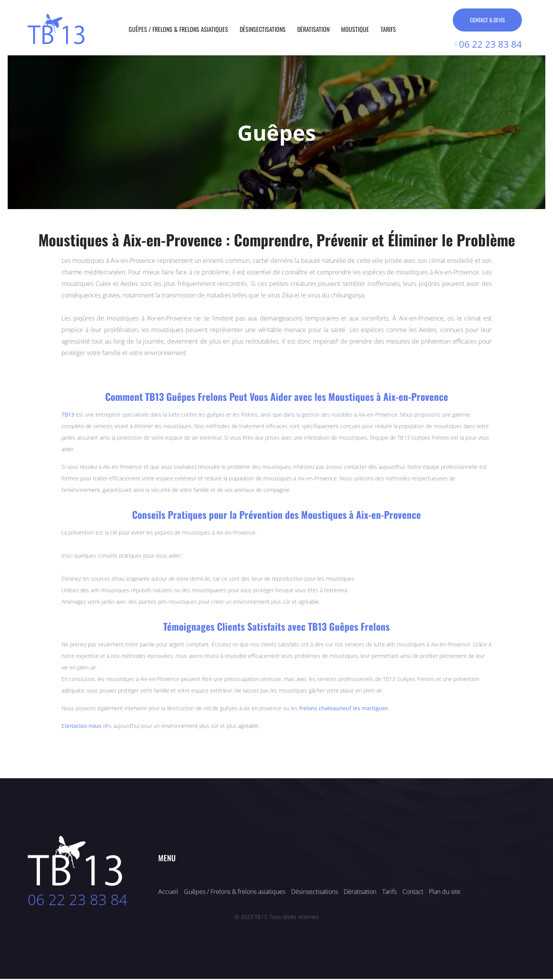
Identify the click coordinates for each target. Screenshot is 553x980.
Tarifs (388, 29)
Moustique (355, 29)
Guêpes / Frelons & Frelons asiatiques (178, 29)
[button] (13, 132)
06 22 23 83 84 (78, 900)
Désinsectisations (263, 29)
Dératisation (313, 29)
